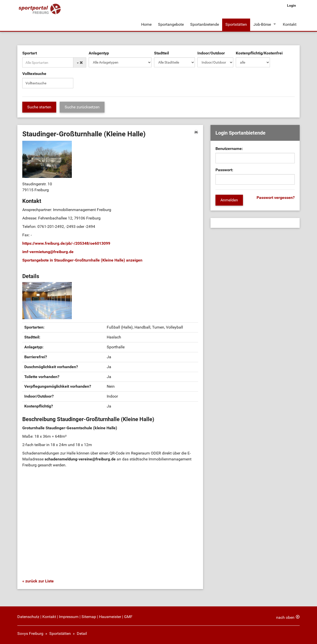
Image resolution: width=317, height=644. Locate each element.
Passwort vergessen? (276, 198)
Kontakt (290, 24)
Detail (82, 633)
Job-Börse (262, 24)
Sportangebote (171, 24)
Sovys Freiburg (30, 633)
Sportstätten (236, 24)
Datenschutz (28, 617)
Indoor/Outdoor (211, 53)
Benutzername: (229, 149)
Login (291, 5)
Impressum (69, 617)
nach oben (285, 617)
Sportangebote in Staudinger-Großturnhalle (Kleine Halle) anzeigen (82, 260)
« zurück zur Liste (38, 581)
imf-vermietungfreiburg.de (48, 252)
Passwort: (224, 170)
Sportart (30, 53)
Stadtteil (161, 53)
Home (146, 24)
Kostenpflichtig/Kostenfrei (259, 53)
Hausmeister (110, 617)
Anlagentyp (99, 53)
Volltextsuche (34, 74)
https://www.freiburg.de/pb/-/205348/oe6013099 (66, 243)
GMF (128, 617)
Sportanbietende (205, 24)
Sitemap (89, 617)
